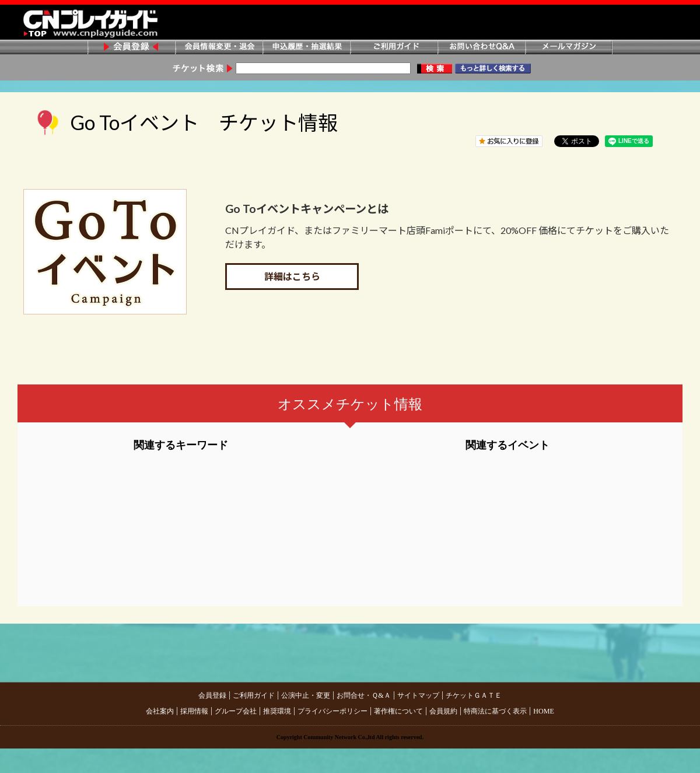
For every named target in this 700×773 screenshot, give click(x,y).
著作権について (398, 711)
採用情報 (194, 711)
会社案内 (160, 711)
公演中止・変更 (306, 695)
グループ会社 (236, 711)
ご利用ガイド (394, 48)
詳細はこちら (292, 276)
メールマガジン (569, 48)
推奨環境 (277, 711)
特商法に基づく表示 (495, 711)
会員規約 (443, 711)
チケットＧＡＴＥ (474, 695)
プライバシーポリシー (332, 711)
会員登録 (131, 48)
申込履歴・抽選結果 (306, 48)
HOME (544, 711)
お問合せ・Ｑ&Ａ (363, 695)
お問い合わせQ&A (481, 48)
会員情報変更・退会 (219, 48)
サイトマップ (418, 695)
